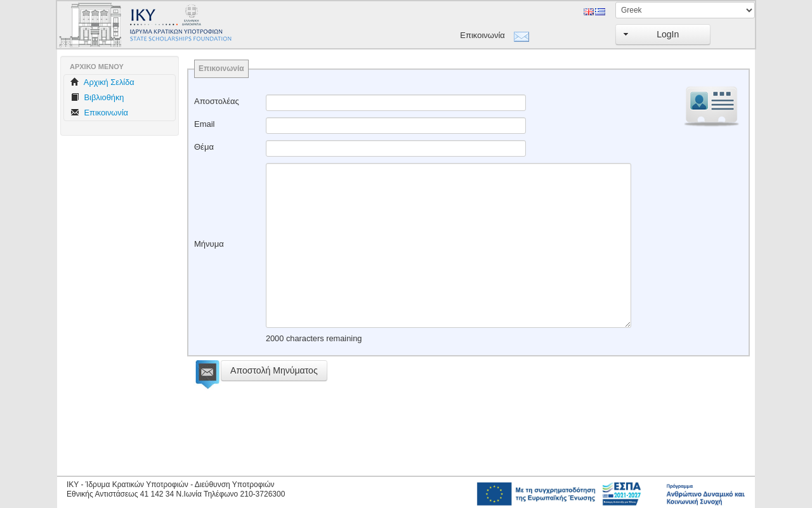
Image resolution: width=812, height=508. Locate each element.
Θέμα (204, 147)
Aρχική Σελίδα (102, 82)
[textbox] (396, 103)
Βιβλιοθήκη (97, 97)
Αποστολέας (217, 101)
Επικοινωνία (482, 35)
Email (205, 124)
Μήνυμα (209, 244)
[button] (663, 35)
